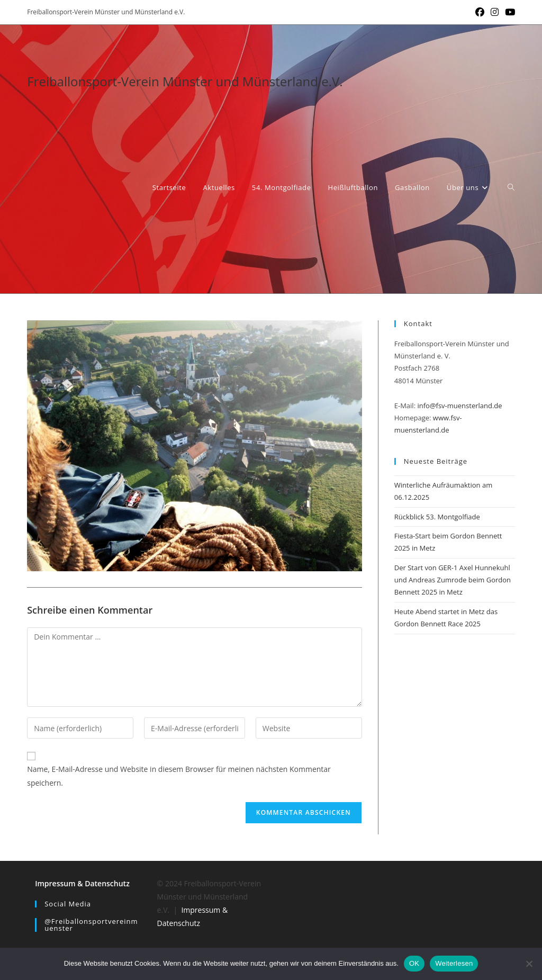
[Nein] (529, 964)
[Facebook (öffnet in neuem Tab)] (480, 12)
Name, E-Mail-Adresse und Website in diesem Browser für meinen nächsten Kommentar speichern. (179, 776)
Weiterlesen (454, 963)
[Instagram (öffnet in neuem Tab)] (495, 12)
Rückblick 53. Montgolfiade (437, 517)
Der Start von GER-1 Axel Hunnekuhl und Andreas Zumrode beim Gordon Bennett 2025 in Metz (453, 580)
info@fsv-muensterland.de (459, 406)
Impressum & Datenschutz (82, 883)
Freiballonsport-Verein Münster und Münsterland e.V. (185, 81)
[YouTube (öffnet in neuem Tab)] (508, 12)
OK (414, 963)
